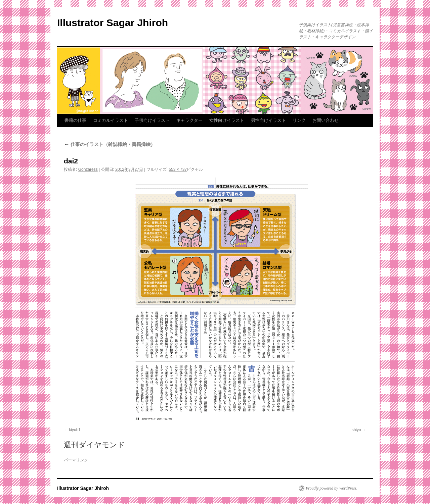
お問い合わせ (326, 120)
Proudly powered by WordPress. (332, 488)
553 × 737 (178, 169)
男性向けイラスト (268, 120)
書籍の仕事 (75, 120)
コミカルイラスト (111, 120)
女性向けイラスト (227, 120)
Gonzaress (88, 169)
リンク (299, 120)
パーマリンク (76, 460)
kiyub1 (75, 430)
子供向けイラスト (152, 120)
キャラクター (189, 120)
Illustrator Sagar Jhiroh (113, 23)
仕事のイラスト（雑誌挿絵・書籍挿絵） (110, 144)
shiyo (356, 430)
